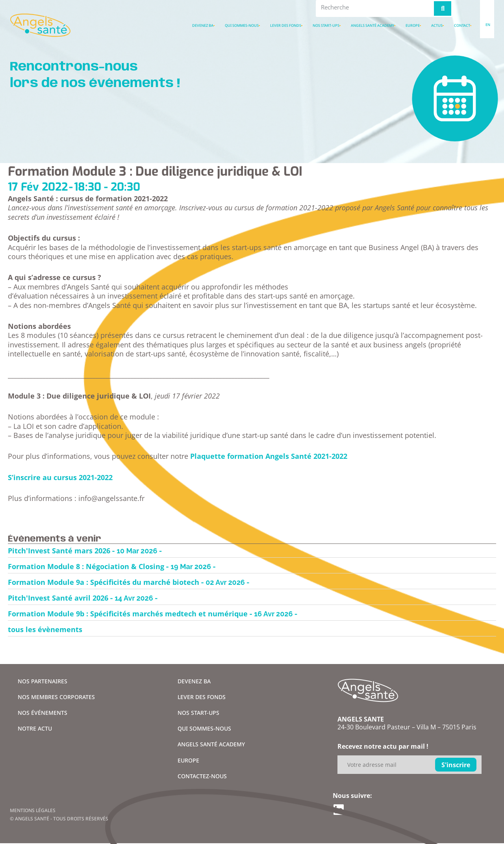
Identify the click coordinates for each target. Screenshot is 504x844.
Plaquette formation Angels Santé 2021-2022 (269, 456)
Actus (437, 25)
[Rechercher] (443, 8)
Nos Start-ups (326, 25)
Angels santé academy (372, 25)
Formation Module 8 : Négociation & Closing (86, 566)
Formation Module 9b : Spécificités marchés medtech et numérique (128, 614)
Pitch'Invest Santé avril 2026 (58, 598)
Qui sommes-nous (242, 25)
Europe (413, 25)
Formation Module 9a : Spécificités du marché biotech (104, 582)
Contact (462, 25)
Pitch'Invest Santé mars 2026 (59, 551)
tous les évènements (45, 629)
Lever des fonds (286, 25)
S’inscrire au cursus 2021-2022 (60, 477)
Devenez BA (203, 25)
